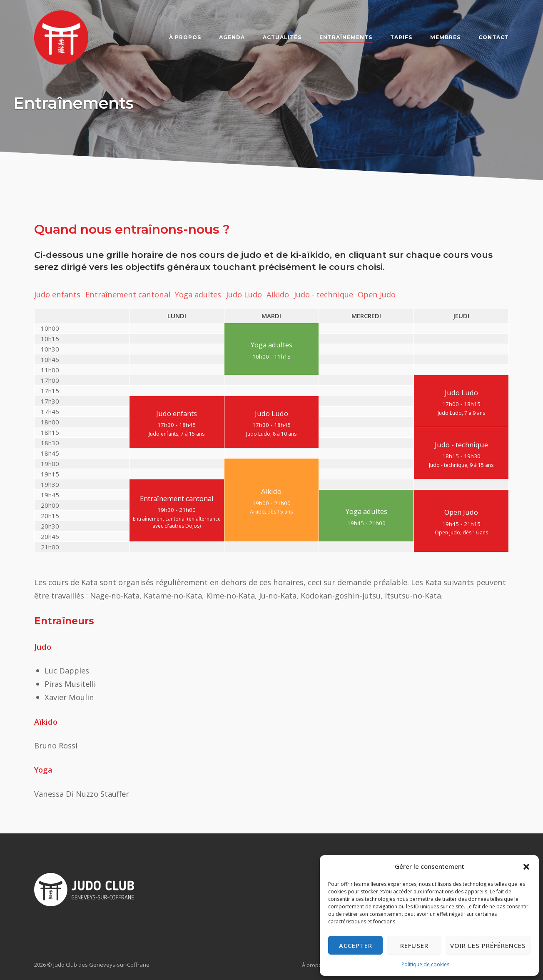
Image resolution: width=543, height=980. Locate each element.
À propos (185, 37)
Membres (445, 37)
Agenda (232, 37)
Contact (494, 37)
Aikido (278, 294)
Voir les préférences (488, 945)
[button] (526, 867)
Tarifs (401, 37)
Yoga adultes (198, 294)
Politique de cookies (425, 964)
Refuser (414, 945)
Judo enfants (57, 294)
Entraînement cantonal (128, 294)
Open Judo (377, 294)
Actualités (282, 37)
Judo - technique (324, 294)
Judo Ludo (244, 294)
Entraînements (346, 37)
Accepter (356, 945)
